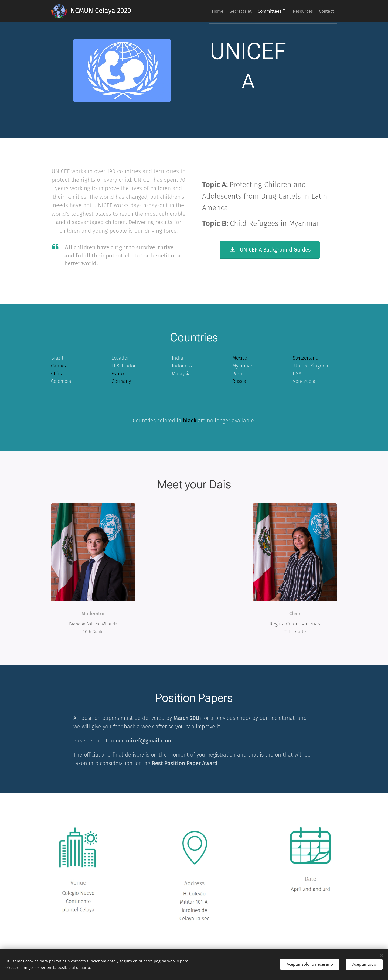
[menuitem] (203, 11)
